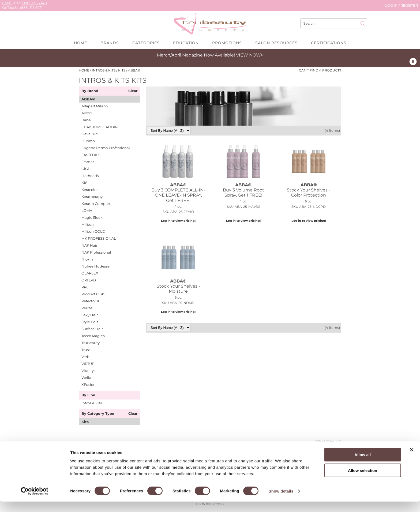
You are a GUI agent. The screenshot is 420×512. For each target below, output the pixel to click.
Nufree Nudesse (95, 266)
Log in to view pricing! (178, 221)
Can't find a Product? (320, 70)
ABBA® (88, 99)
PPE (85, 287)
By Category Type (98, 414)
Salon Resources (276, 43)
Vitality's (89, 371)
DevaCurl (90, 134)
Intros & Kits (92, 403)
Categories (146, 43)
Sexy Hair (90, 315)
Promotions (227, 43)
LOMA (87, 210)
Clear (133, 91)
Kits (85, 422)
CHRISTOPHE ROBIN (100, 127)
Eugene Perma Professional (106, 148)
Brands (110, 43)
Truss (86, 350)
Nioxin (87, 259)
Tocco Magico (93, 336)
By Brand (90, 91)
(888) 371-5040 (34, 3)
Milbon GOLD (93, 231)
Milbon (88, 224)
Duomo (88, 141)
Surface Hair (92, 329)
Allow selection (363, 481)
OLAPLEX (90, 273)
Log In (392, 5)
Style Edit (90, 322)
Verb (85, 357)
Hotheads (90, 176)
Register (409, 5)
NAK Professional (96, 252)
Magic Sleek (92, 217)
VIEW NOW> (250, 55)
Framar (88, 162)
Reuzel (87, 308)
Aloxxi (87, 113)
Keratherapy (92, 197)
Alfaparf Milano (95, 106)
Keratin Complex (96, 204)
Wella (86, 378)
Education (186, 43)
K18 (84, 183)
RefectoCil (90, 301)
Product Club (93, 294)
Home (80, 43)
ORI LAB (89, 280)
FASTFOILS (91, 155)
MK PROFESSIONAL (99, 238)
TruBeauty (91, 343)
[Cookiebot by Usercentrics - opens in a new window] (35, 502)
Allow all (363, 465)
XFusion (89, 385)
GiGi (85, 169)
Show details (281, 501)
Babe (86, 120)
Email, (8, 3)
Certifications (329, 43)
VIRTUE (88, 364)
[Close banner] (412, 460)
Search (363, 24)
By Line (88, 395)
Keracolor (90, 190)
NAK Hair (89, 245)
